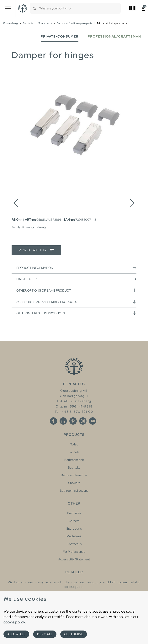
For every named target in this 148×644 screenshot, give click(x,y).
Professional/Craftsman (114, 36)
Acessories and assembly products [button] (76, 302)
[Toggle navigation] (8, 8)
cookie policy (14, 622)
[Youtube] (93, 421)
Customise (74, 634)
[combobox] (80, 8)
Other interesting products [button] (76, 313)
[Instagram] (83, 421)
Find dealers (76, 279)
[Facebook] (53, 421)
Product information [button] (76, 268)
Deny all (45, 634)
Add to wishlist (37, 250)
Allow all (16, 634)
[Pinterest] (73, 421)
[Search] (34, 8)
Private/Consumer (60, 36)
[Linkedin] (63, 421)
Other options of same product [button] (76, 290)
